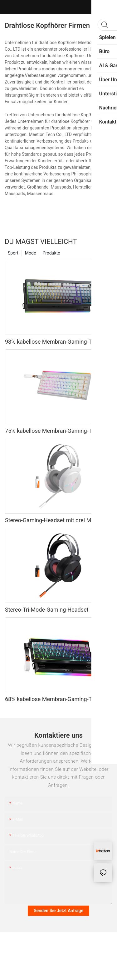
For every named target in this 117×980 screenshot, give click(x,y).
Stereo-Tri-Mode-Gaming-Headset (47, 610)
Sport (13, 253)
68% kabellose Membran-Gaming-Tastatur (57, 699)
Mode (31, 253)
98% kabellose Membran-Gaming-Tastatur (57, 342)
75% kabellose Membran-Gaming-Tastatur (57, 431)
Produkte (51, 253)
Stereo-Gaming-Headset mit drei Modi (52, 520)
